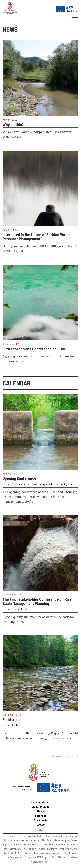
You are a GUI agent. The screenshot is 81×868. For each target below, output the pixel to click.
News (40, 811)
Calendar (41, 816)
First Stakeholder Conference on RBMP (35, 349)
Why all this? (13, 125)
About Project (41, 806)
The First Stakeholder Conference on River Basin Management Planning (38, 601)
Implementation (41, 802)
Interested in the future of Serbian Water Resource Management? (36, 237)
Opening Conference (19, 478)
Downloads (41, 820)
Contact (40, 825)
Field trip (10, 720)
